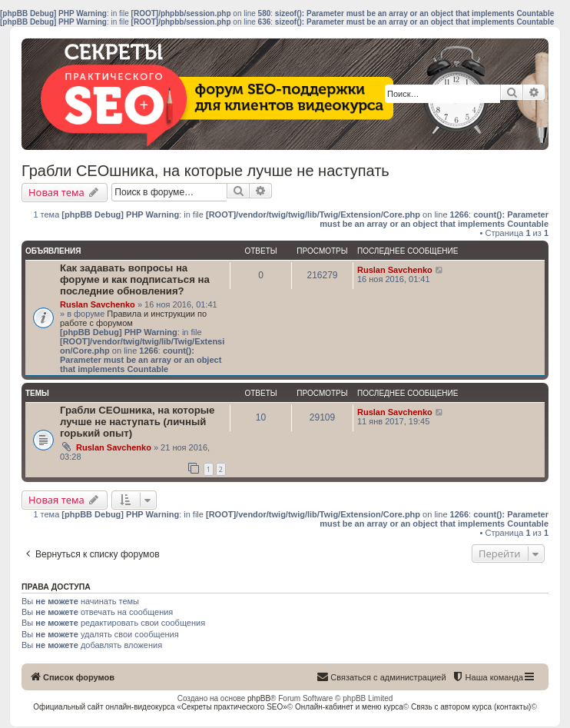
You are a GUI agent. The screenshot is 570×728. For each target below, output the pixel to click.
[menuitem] (487, 677)
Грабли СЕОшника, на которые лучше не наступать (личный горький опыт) (137, 422)
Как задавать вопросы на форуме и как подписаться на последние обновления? (135, 279)
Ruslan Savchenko (98, 304)
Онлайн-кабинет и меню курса (349, 707)
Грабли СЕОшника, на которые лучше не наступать (205, 171)
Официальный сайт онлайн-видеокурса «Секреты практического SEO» (160, 707)
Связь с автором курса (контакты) (471, 707)
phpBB (259, 698)
